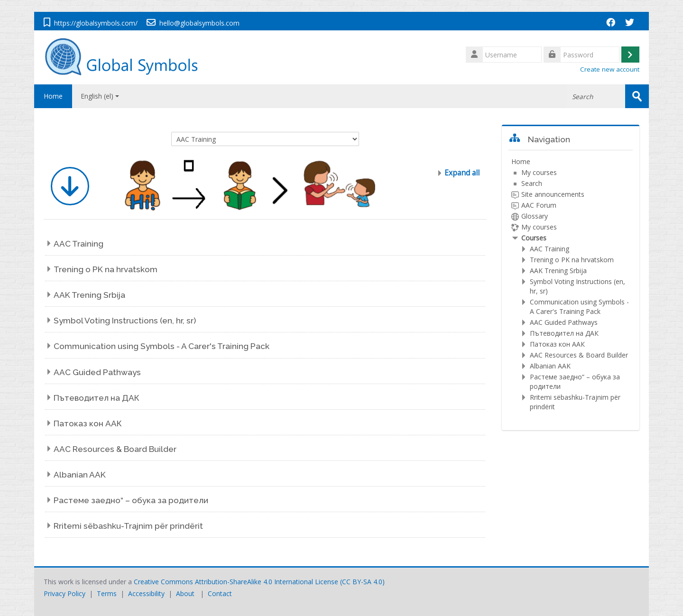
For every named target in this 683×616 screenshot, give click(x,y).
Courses (534, 238)
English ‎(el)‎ (100, 96)
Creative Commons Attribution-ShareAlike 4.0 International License (236, 582)
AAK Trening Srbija (89, 295)
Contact (220, 593)
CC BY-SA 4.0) (363, 582)
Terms (107, 593)
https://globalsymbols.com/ (96, 23)
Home (53, 96)
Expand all (462, 173)
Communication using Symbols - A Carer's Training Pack (162, 346)
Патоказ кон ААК (88, 423)
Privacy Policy (65, 593)
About (185, 593)
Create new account (610, 69)
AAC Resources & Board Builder (115, 449)
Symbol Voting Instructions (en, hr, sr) (125, 321)
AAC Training (78, 244)
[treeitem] (571, 284)
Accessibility (146, 593)
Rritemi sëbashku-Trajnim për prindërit (128, 526)
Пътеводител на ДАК (97, 398)
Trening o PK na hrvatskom (106, 269)
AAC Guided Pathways (97, 372)
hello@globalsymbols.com (199, 23)
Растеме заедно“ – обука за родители (131, 500)
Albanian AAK (80, 475)
